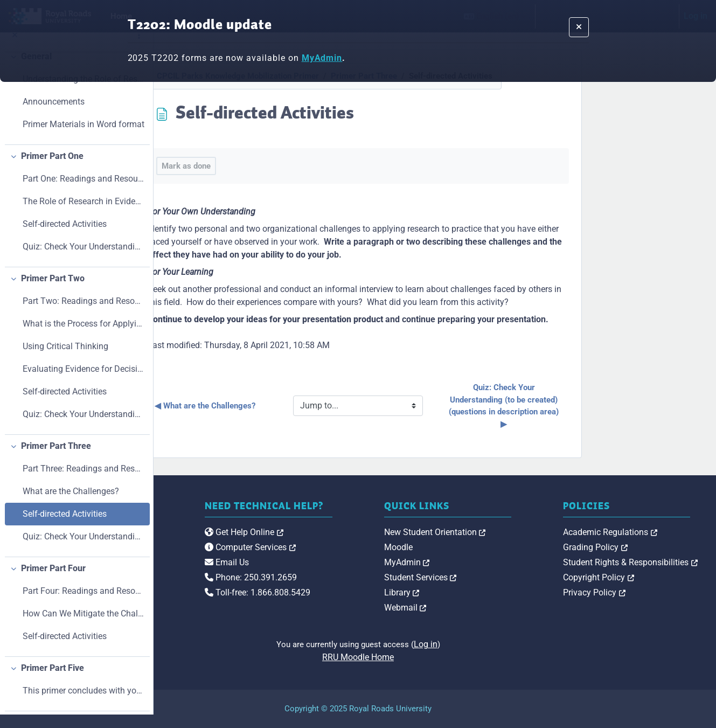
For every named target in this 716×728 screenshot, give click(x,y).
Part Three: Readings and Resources (84, 481)
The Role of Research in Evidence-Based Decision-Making (84, 214)
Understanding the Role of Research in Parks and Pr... (84, 92)
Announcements (54, 115)
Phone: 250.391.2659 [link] (366, 589)
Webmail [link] (482, 608)
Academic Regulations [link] (648, 532)
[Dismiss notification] (579, 27)
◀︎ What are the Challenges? (281, 406)
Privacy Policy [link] (632, 592)
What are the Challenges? (71, 504)
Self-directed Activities (65, 237)
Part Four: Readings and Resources (84, 604)
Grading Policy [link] (634, 547)
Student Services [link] (497, 577)
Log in (502, 644)
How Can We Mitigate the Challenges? (84, 626)
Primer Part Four (53, 581)
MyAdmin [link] (484, 562)
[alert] (358, 41)
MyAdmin (322, 58)
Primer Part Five (53, 681)
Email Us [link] (342, 574)
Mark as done (263, 166)
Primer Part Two (53, 291)
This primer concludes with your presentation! (84, 703)
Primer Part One (52, 169)
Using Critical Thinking (65, 359)
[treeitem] (76, 108)
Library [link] (478, 592)
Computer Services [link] (366, 559)
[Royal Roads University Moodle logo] (224, 553)
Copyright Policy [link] (637, 577)
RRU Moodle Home (435, 657)
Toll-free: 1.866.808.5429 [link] (373, 604)
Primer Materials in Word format (84, 137)
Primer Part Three (56, 459)
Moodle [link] (475, 547)
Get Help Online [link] (359, 543)
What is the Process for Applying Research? (84, 337)
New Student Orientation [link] (512, 532)
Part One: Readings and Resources (84, 192)
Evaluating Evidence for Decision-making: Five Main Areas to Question (84, 382)
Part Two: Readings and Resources (84, 314)
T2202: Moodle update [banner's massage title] (200, 25)
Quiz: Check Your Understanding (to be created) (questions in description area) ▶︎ (582, 406)
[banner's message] (358, 58)
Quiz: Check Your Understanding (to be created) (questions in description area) (84, 259)
